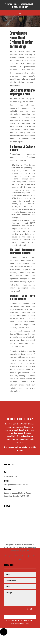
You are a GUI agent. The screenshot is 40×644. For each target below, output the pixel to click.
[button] (4, 632)
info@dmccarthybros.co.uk (20, 4)
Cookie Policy (27, 620)
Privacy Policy (12, 620)
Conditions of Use (20, 623)
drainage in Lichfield (19, 382)
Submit (30, 609)
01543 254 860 (21, 7)
